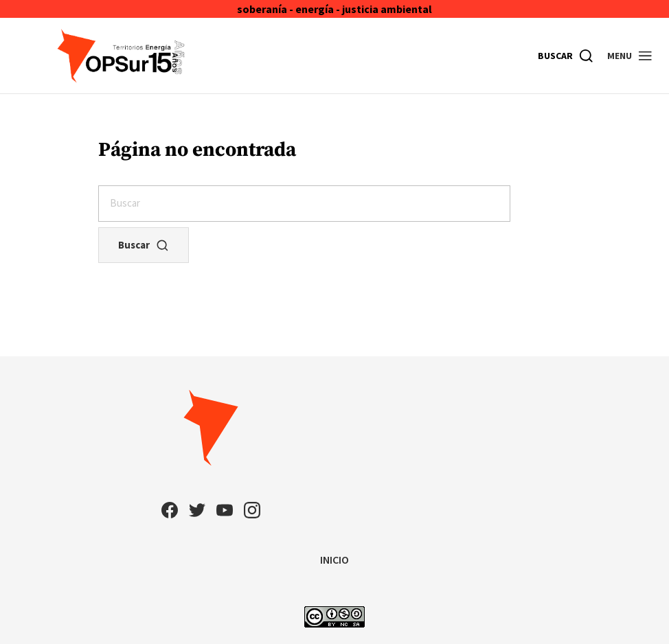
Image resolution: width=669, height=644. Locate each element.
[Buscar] (566, 56)
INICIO (334, 560)
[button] (630, 56)
